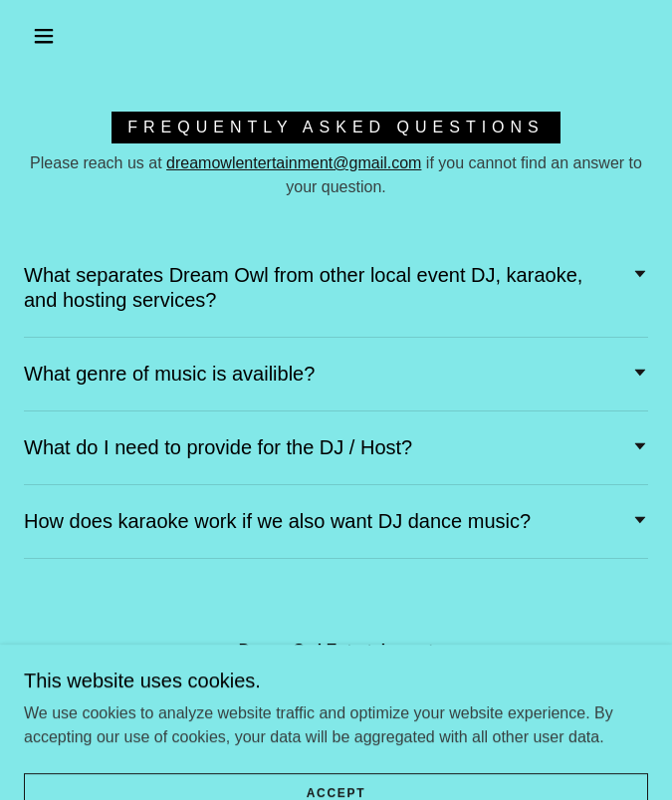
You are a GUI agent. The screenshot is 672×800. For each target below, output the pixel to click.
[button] (55, 36)
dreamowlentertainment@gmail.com (294, 163)
